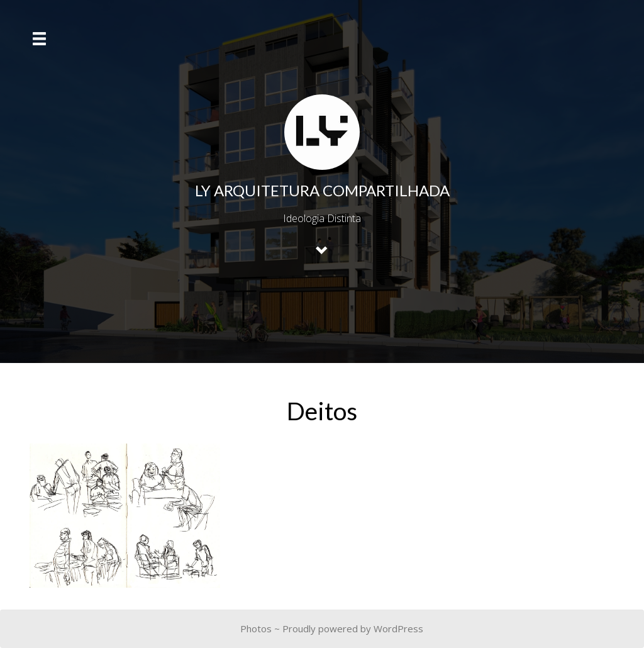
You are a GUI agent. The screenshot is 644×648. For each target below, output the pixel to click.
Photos (256, 628)
